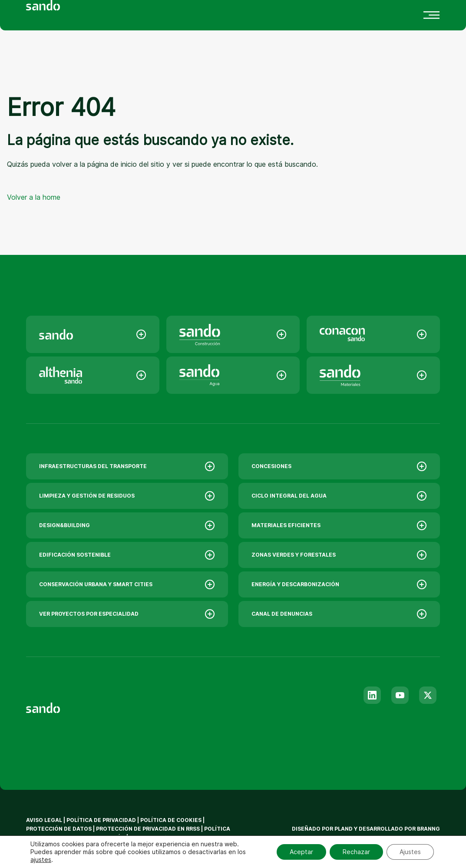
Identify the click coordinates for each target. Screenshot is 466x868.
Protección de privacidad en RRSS (148, 829)
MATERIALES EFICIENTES (339, 525)
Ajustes (410, 852)
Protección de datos (59, 829)
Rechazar (356, 852)
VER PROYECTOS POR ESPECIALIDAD (127, 614)
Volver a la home (34, 197)
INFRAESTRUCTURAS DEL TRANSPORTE (127, 466)
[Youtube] (400, 695)
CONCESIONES (339, 466)
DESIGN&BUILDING (127, 525)
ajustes (41, 860)
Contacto (248, 12)
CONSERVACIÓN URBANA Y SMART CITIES (127, 584)
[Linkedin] (372, 695)
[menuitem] (100, 49)
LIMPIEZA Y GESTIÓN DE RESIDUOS (127, 496)
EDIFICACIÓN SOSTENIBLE (127, 555)
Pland (344, 829)
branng (428, 829)
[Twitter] (428, 695)
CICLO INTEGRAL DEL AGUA (339, 496)
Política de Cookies (172, 820)
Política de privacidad (102, 820)
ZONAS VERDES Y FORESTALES (339, 555)
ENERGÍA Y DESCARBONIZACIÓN (339, 584)
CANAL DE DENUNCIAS (339, 614)
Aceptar (301, 852)
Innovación (123, 12)
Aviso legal (44, 820)
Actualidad (186, 12)
